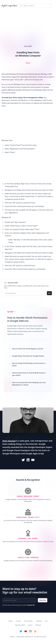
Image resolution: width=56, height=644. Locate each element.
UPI (46, 621)
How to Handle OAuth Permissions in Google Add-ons (27, 319)
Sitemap (38, 625)
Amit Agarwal (9, 441)
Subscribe (43, 600)
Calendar (39, 621)
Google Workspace (12, 454)
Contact (18, 621)
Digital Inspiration (26, 637)
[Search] (35, 6)
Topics (30, 625)
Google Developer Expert (40, 447)
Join (49, 293)
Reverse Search (20, 625)
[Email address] (25, 293)
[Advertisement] (28, 24)
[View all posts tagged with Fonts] (28, 63)
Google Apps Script (35, 454)
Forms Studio (28, 621)
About (11, 621)
